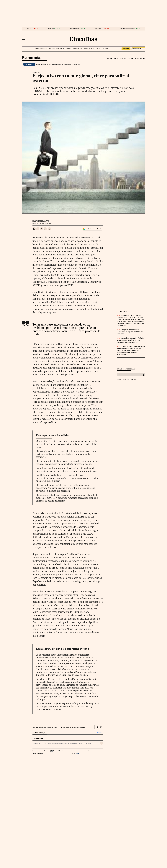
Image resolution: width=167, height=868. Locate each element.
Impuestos (123, 58)
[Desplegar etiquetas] (101, 743)
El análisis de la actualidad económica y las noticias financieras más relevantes (60, 727)
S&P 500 (51, 29)
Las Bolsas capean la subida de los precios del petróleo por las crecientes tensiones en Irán (130, 340)
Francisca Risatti (41, 221)
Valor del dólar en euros (127, 29)
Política (130, 58)
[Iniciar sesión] (138, 49)
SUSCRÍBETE (126, 49)
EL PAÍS (105, 48)
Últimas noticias (89, 49)
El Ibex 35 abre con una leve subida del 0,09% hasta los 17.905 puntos (58, 64)
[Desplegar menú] (24, 39)
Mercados (52, 49)
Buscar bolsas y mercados (127, 369)
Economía (59, 49)
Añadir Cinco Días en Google (94, 229)
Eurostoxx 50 (99, 29)
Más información (38, 753)
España (81, 743)
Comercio (88, 743)
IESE (45, 743)
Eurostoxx (126, 379)
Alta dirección (37, 743)
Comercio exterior (71, 743)
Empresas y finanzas (41, 49)
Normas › (100, 733)
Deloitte (50, 743)
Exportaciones (59, 743)
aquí (77, 753)
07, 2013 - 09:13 (44, 223)
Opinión (98, 49)
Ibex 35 (29, 29)
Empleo (116, 58)
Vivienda (110, 58)
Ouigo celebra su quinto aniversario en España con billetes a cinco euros (130, 332)
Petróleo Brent (74, 29)
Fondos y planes (78, 49)
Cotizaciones (67, 49)
